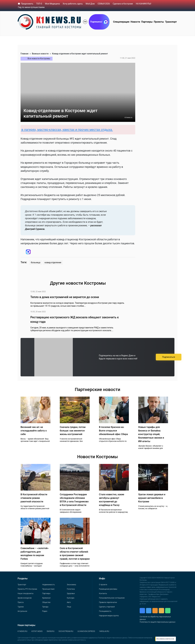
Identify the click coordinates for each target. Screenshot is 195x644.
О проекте (103, 585)
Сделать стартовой (107, 607)
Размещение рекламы (108, 589)
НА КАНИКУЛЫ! (144, 4)
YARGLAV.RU (104, 631)
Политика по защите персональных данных (157, 622)
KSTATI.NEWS (37, 631)
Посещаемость (105, 611)
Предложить (27, 4)
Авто (69, 602)
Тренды (45, 607)
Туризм (21, 607)
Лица (69, 607)
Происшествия (48, 589)
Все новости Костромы (39, 58)
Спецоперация (121, 22)
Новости (135, 22)
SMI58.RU (50, 631)
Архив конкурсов (25, 598)
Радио (45, 611)
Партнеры (147, 22)
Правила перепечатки (108, 602)
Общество (46, 602)
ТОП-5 (39, 4)
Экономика (71, 585)
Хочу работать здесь (73, 4)
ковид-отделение (53, 262)
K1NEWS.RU (22, 631)
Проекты (159, 22)
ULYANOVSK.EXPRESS (86, 631)
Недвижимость (48, 585)
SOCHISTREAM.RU (66, 631)
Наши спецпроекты (26, 593)
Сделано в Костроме (123, 4)
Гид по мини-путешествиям (31, 7)
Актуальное (22, 611)
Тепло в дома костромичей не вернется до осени (65, 297)
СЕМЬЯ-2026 (104, 4)
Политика (71, 589)
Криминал (46, 598)
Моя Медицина (52, 4)
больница (36, 262)
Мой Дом (90, 4)
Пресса (21, 602)
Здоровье (71, 593)
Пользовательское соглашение (112, 598)
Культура (71, 598)
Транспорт (171, 22)
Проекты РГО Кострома (27, 589)
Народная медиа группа (109, 616)
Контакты (103, 593)
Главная (24, 54)
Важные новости (40, 54)
